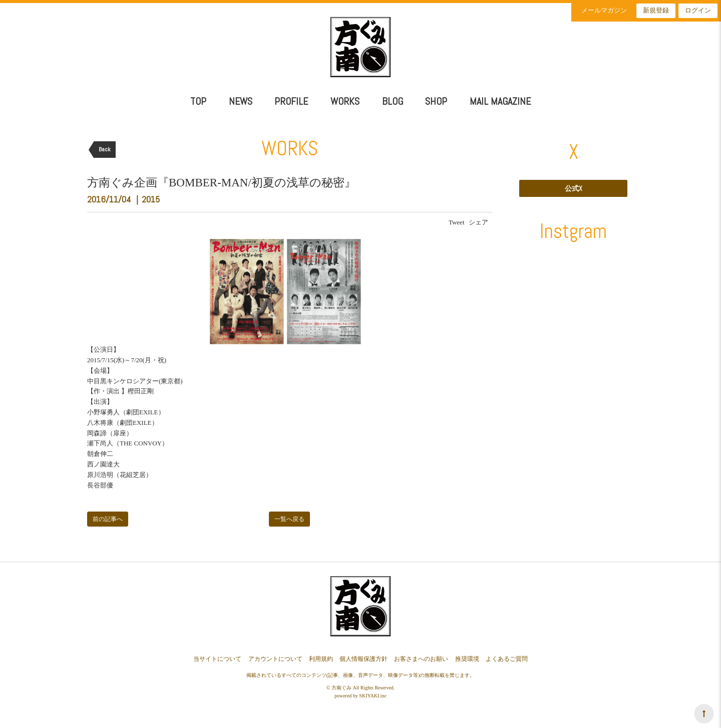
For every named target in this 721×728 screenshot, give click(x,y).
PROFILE (291, 101)
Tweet (457, 222)
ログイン (698, 10)
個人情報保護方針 (364, 659)
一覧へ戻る (289, 519)
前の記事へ (108, 519)
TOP (198, 101)
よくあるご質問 (507, 659)
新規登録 (656, 10)
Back (105, 149)
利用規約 (321, 659)
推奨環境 (467, 659)
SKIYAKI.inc (373, 696)
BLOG (393, 101)
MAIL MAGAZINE (500, 101)
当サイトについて (217, 659)
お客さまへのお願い (421, 659)
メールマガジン (604, 10)
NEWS (241, 101)
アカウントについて (275, 659)
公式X (574, 188)
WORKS (345, 101)
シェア (478, 222)
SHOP (436, 101)
